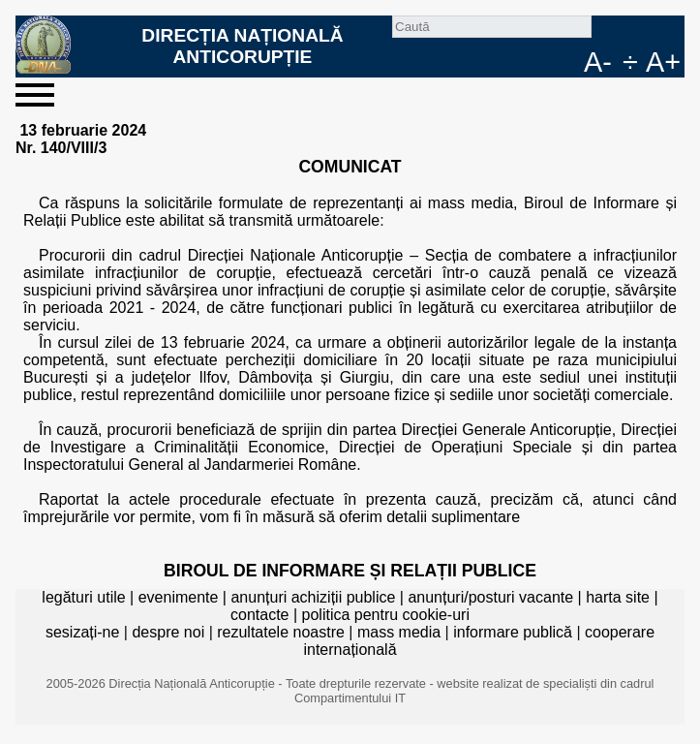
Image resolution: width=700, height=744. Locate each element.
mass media (399, 632)
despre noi (168, 632)
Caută (607, 31)
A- (598, 62)
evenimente (179, 597)
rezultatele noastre (281, 632)
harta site (618, 597)
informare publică (513, 632)
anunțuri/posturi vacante (490, 597)
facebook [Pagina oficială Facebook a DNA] (638, 31)
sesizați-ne (82, 632)
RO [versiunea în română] (669, 31)
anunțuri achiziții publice (313, 597)
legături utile (83, 597)
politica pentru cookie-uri (386, 615)
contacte (259, 615)
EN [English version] (568, 62)
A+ (663, 62)
